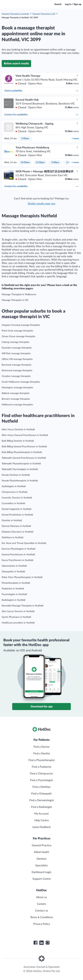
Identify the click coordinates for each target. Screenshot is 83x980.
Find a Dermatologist (42, 800)
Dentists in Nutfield (12, 521)
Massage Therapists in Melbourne (19, 295)
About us (41, 897)
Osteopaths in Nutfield (13, 572)
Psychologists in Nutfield (14, 594)
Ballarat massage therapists (16, 393)
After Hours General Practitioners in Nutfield (25, 435)
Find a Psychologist (41, 780)
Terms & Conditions (42, 917)
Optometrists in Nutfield (14, 566)
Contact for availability (41, 115)
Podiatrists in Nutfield (13, 589)
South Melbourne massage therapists (21, 382)
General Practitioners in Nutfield (18, 555)
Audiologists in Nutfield (14, 486)
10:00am (25, 162)
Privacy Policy (42, 924)
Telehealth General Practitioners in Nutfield (24, 458)
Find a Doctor (42, 747)
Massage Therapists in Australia (15, 14)
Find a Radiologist (42, 807)
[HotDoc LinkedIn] (41, 943)
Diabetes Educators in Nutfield (17, 532)
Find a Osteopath (41, 794)
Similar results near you (41, 204)
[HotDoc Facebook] (35, 943)
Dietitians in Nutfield (12, 538)
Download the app (42, 707)
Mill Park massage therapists (16, 354)
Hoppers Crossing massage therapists (21, 325)
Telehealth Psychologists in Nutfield (20, 469)
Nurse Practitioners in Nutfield (17, 560)
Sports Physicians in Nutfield (16, 617)
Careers (41, 904)
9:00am (25, 139)
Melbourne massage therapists (17, 405)
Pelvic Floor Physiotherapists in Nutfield (22, 577)
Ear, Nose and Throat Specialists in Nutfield (24, 543)
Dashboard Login (41, 872)
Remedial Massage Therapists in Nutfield (23, 606)
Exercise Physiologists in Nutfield (18, 549)
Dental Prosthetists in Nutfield (17, 515)
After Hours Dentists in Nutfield (18, 430)
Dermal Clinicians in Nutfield (16, 526)
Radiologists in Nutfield (14, 600)
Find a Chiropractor (41, 774)
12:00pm (40, 162)
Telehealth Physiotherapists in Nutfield (21, 464)
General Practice (42, 845)
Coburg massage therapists (15, 342)
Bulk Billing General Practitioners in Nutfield (24, 447)
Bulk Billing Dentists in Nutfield (18, 441)
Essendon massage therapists (17, 348)
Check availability (41, 91)
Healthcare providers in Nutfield (18, 623)
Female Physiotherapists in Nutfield (20, 481)
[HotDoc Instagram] (48, 943)
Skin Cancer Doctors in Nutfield (18, 611)
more (75, 139)
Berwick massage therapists (16, 399)
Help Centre (42, 820)
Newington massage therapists (17, 388)
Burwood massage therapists (16, 365)
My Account (41, 814)
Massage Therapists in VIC (44, 14)
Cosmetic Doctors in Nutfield (17, 498)
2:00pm (55, 162)
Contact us (42, 911)
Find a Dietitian (41, 787)
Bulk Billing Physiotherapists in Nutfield (22, 452)
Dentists (42, 859)
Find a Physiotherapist (42, 760)
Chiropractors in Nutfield (14, 492)
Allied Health (42, 852)
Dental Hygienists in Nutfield (16, 509)
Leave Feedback (42, 827)
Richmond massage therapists (17, 371)
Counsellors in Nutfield (13, 503)
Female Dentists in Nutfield (16, 475)
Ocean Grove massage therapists (18, 336)
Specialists (41, 866)
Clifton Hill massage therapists (17, 359)
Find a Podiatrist (41, 767)
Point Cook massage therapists (17, 331)
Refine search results (16, 64)
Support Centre (42, 879)
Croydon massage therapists (16, 376)
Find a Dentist (42, 754)
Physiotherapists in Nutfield (16, 583)
